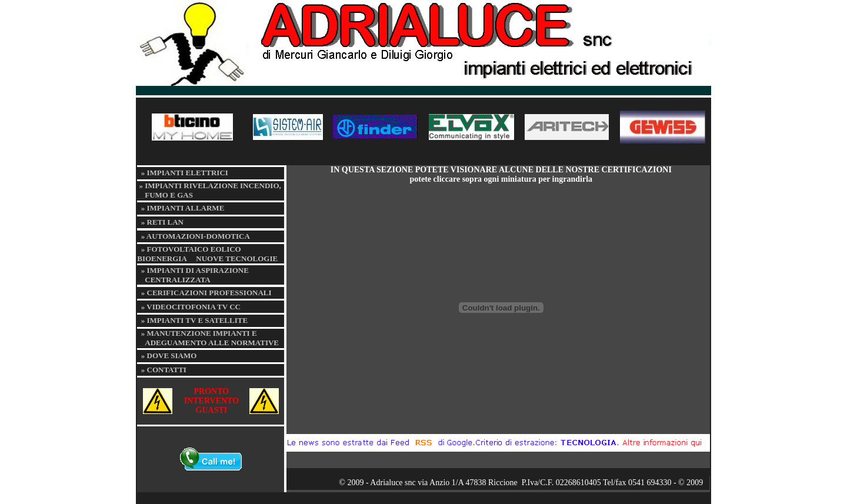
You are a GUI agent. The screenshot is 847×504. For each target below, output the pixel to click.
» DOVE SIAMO (169, 356)
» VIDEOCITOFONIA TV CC (191, 307)
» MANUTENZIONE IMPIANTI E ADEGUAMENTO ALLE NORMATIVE (208, 338)
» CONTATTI (164, 370)
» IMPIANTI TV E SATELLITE (194, 320)
